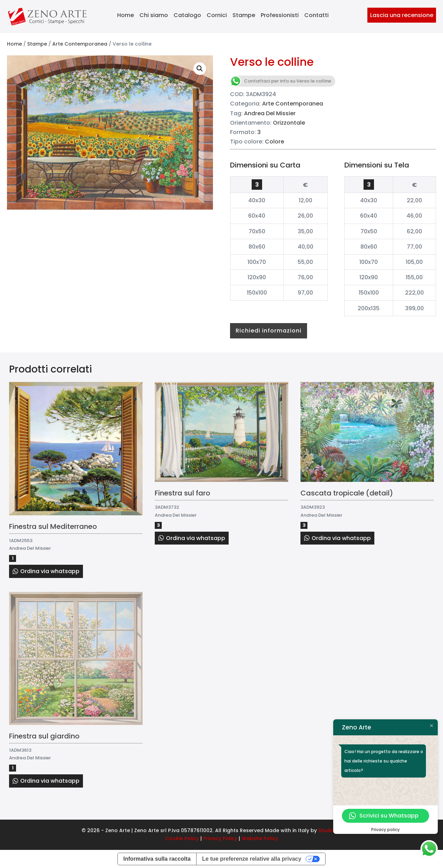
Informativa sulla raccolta (157, 859)
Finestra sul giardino (44, 736)
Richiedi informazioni (269, 331)
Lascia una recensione (402, 15)
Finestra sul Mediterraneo (53, 526)
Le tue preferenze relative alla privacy (252, 859)
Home (125, 15)
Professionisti (280, 15)
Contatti (316, 15)
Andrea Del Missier (270, 113)
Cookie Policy (182, 838)
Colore (274, 142)
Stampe (244, 15)
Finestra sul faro (182, 493)
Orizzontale (289, 123)
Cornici (217, 15)
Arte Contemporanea (80, 44)
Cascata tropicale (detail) (347, 493)
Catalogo (187, 15)
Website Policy (260, 838)
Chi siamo (154, 15)
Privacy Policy (220, 838)
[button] (200, 69)
